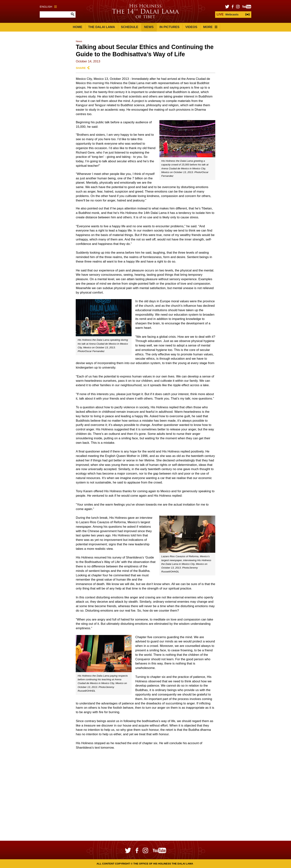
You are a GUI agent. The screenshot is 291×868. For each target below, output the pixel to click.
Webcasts (228, 14)
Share (81, 68)
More (210, 27)
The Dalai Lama (102, 27)
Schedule (130, 27)
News (149, 27)
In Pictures (169, 27)
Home (77, 27)
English (48, 7)
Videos (191, 27)
